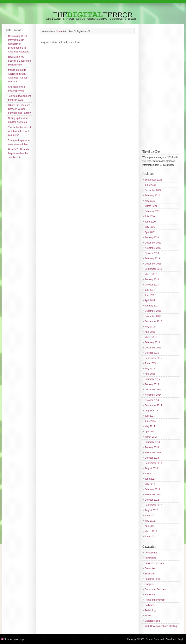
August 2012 (151, 510)
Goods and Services (155, 589)
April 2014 (150, 432)
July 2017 (150, 290)
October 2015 (152, 353)
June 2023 (150, 185)
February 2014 (152, 442)
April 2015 (150, 374)
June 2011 (150, 537)
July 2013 (150, 474)
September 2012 (153, 505)
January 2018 (152, 279)
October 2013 (152, 458)
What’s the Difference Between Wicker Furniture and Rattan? (19, 109)
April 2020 (150, 232)
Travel (148, 616)
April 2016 (150, 332)
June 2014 (150, 421)
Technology (151, 610)
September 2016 (153, 321)
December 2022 (153, 190)
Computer (150, 568)
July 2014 (150, 416)
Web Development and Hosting (161, 626)
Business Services (154, 563)
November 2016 (153, 316)
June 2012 (150, 516)
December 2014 (153, 390)
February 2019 (152, 258)
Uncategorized (152, 621)
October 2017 (152, 285)
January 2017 (152, 306)
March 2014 (151, 437)
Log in (181, 639)
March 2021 (151, 206)
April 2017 (150, 300)
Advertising (150, 558)
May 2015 (150, 369)
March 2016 (151, 337)
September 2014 (153, 405)
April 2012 (150, 526)
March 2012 (151, 531)
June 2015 (150, 363)
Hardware (150, 595)
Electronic (150, 574)
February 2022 (152, 195)
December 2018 (153, 264)
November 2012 (153, 495)
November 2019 (153, 248)
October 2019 (152, 253)
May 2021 (150, 201)
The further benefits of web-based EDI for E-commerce (19, 131)
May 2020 (150, 227)
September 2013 (153, 463)
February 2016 (152, 342)
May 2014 (150, 426)
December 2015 (153, 348)
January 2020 (152, 237)
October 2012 (152, 500)
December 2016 (153, 311)
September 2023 (153, 180)
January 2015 (152, 384)
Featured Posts (153, 579)
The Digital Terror (93, 12)
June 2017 (150, 295)
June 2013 (150, 479)
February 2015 (152, 379)
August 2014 (151, 411)
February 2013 (152, 489)
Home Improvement (155, 600)
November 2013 (153, 453)
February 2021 (152, 211)
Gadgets (149, 584)
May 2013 (150, 484)
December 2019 (153, 243)
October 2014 (152, 400)
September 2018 (153, 269)
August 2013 (151, 468)
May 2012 (150, 521)
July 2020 (150, 216)
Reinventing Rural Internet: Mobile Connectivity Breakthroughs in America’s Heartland (19, 44)
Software (149, 605)
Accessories (151, 553)
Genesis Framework (155, 639)
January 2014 (152, 447)
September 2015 (153, 358)
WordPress (171, 639)
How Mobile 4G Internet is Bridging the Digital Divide (20, 61)
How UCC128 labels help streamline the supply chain (19, 153)
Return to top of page (14, 639)
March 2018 (151, 274)
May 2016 (150, 327)
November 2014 (153, 395)
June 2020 (150, 222)
